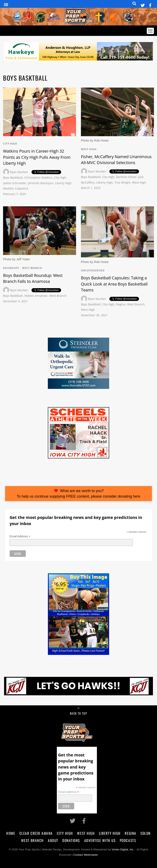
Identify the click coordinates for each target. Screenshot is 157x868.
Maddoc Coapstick (16, 188)
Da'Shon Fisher (126, 177)
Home (11, 833)
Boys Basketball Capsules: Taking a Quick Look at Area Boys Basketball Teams (114, 284)
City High (10, 144)
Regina (121, 304)
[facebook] (150, 5)
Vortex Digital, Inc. (123, 849)
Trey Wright (122, 182)
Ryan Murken (19, 172)
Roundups (11, 268)
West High (89, 149)
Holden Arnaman (36, 296)
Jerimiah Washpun (41, 183)
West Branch (32, 268)
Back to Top (78, 713)
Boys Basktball (13, 178)
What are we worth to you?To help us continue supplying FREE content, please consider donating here (78, 494)
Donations (71, 840)
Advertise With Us (100, 840)
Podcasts (128, 840)
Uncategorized (93, 270)
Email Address (20, 536)
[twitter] (143, 5)
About (53, 840)
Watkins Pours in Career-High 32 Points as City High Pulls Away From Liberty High (37, 157)
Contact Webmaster (86, 855)
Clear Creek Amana (36, 833)
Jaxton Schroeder (15, 183)
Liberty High (63, 183)
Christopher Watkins (38, 178)
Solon (146, 833)
